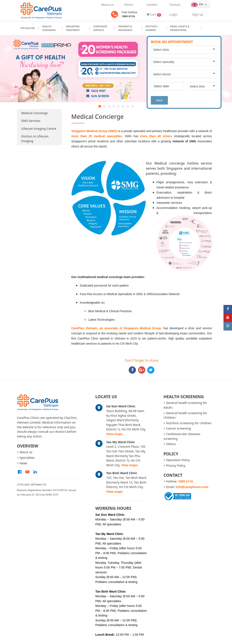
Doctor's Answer (151, 28)
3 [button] (109, 106)
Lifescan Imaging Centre (39, 129)
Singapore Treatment (73, 28)
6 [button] (123, 106)
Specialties (28, 28)
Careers (152, 5)
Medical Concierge (35, 113)
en (198, 4)
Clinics (128, 5)
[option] (116, 69)
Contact (175, 5)
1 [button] (100, 106)
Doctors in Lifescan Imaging (35, 139)
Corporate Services (100, 28)
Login (173, 14)
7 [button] (128, 106)
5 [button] (118, 106)
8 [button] (133, 106)
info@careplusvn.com (192, 487)
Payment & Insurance (125, 28)
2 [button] (104, 106)
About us (107, 5)
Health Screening (49, 28)
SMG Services (31, 121)
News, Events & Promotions (180, 28)
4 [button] (114, 106)
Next (159, 100)
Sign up (198, 14)
